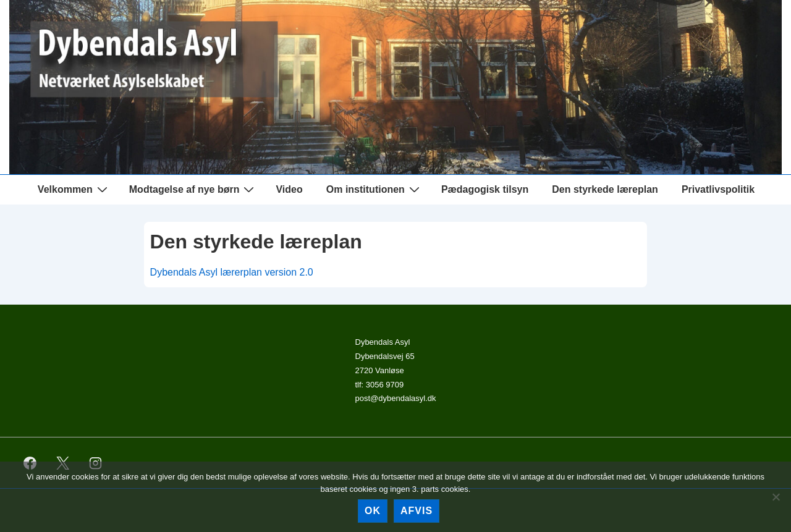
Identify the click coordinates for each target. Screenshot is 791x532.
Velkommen (74, 189)
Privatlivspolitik (718, 189)
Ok (373, 511)
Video (289, 189)
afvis (417, 511)
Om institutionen (374, 189)
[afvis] (776, 497)
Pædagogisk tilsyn (485, 189)
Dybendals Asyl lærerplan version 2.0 (232, 272)
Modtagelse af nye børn (193, 189)
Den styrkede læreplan (605, 189)
